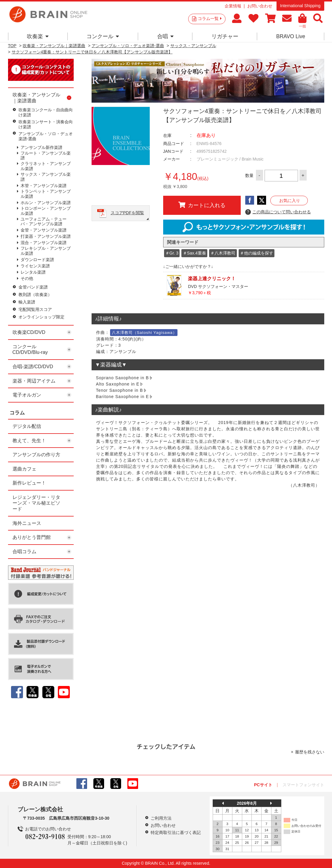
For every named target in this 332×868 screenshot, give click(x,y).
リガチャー (225, 36)
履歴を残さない (310, 752)
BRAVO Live (291, 36)
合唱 (165, 36)
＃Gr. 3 (172, 253)
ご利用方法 (161, 818)
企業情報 (233, 6)
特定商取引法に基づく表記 (176, 832)
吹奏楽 (38, 36)
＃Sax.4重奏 (194, 253)
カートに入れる (202, 205)
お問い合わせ (260, 6)
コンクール (103, 36)
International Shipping (300, 6)
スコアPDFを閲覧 (127, 213)
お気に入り (290, 201)
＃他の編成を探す (257, 253)
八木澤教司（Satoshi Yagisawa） (144, 333)
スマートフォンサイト (303, 785)
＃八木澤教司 (223, 253)
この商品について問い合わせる (278, 212)
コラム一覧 (210, 18)
